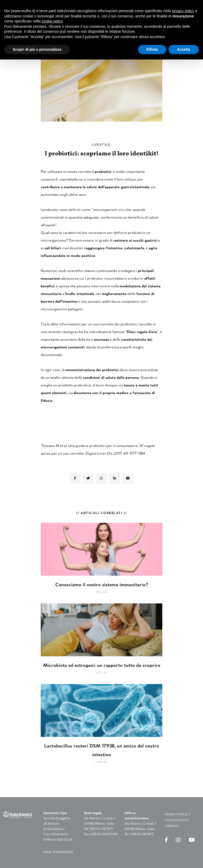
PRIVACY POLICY (178, 814)
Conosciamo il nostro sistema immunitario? (102, 585)
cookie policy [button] (52, 21)
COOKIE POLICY (177, 820)
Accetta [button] (184, 49)
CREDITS (172, 826)
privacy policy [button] (183, 11)
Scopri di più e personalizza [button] (37, 49)
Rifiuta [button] (152, 49)
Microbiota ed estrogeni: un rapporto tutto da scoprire (102, 665)
